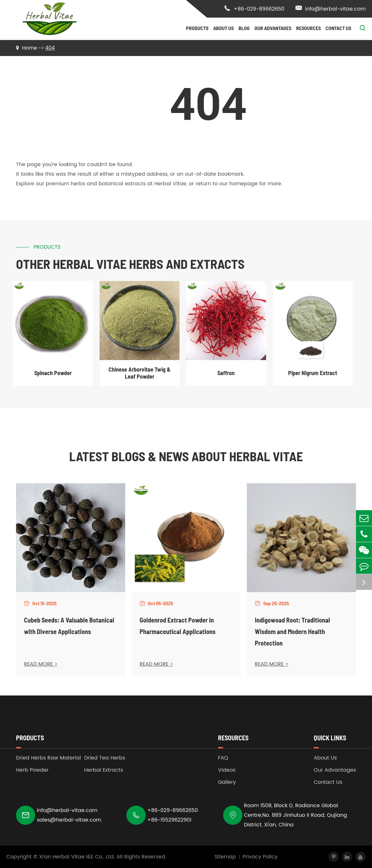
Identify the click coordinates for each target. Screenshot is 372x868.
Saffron (226, 373)
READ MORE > (41, 664)
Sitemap (225, 857)
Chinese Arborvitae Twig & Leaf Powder (140, 373)
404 (50, 48)
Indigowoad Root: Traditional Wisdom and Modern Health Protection (292, 631)
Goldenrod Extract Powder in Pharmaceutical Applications (178, 626)
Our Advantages (273, 28)
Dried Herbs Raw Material (49, 758)
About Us (223, 28)
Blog (244, 28)
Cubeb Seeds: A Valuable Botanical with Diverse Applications (69, 626)
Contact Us (338, 28)
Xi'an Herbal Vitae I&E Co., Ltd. (77, 857)
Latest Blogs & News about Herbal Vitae (186, 456)
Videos (227, 770)
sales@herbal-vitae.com (69, 820)
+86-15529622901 (169, 820)
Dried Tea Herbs (105, 758)
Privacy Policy (260, 857)
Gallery (227, 782)
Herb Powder (32, 770)
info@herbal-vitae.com (331, 9)
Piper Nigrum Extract (313, 373)
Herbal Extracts (104, 770)
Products (197, 28)
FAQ (223, 758)
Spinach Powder (53, 373)
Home (30, 48)
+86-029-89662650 (254, 9)
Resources (308, 28)
